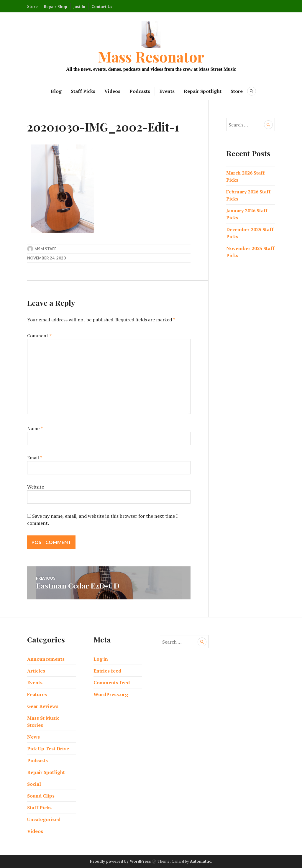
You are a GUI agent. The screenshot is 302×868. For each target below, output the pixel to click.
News (33, 737)
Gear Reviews (43, 706)
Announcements (46, 659)
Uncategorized (44, 819)
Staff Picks (83, 91)
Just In (79, 6)
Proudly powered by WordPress (120, 861)
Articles (36, 671)
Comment (39, 336)
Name (35, 428)
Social (34, 784)
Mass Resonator (151, 56)
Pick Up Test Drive (48, 749)
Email (35, 458)
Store (32, 6)
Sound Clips (41, 796)
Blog (56, 91)
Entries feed (107, 671)
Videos (112, 91)
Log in (101, 659)
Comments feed (112, 683)
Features (37, 694)
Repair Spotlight (203, 91)
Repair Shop (56, 6)
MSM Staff (45, 249)
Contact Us (102, 6)
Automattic (201, 861)
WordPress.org (111, 694)
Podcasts (140, 91)
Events (167, 91)
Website (36, 487)
